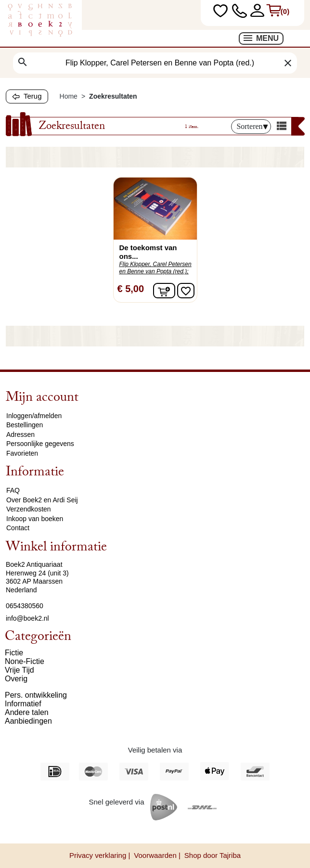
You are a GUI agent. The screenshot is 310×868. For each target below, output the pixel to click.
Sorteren (252, 126)
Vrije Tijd (19, 670)
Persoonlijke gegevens (40, 444)
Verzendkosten (29, 509)
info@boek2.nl (27, 618)
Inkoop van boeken (35, 519)
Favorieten (22, 453)
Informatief (23, 704)
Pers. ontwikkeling (36, 695)
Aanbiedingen (28, 721)
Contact (18, 528)
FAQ (13, 490)
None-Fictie (25, 661)
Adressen (20, 434)
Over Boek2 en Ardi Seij (42, 500)
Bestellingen (25, 425)
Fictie (14, 653)
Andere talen (27, 712)
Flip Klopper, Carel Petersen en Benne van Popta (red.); (155, 268)
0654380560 (25, 606)
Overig (16, 679)
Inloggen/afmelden (34, 416)
